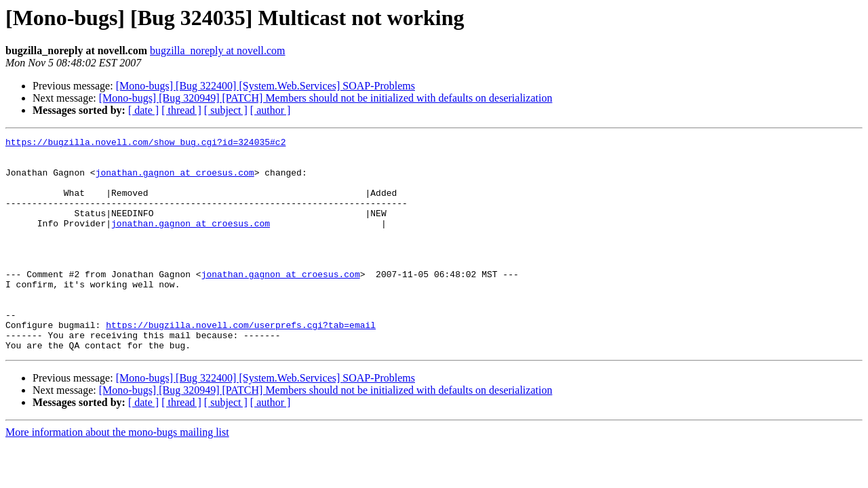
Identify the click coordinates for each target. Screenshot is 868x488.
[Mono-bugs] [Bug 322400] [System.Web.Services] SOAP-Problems (265, 86)
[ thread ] (181, 110)
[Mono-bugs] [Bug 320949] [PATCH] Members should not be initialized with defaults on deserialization (326, 98)
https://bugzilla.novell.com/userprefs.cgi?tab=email (241, 363)
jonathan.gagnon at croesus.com (175, 180)
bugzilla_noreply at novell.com (218, 50)
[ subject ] (226, 110)
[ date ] (143, 110)
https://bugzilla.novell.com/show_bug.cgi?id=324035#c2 (145, 144)
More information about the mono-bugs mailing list (117, 475)
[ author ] (271, 110)
